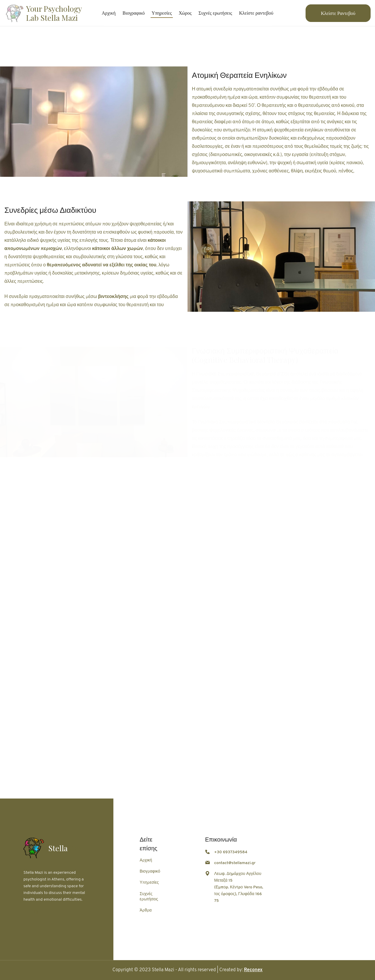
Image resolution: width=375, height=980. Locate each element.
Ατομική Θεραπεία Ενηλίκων (239, 75)
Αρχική (146, 860)
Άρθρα (146, 910)
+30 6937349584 (231, 852)
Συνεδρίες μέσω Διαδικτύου (50, 210)
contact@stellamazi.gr (235, 863)
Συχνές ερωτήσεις (149, 897)
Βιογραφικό (150, 872)
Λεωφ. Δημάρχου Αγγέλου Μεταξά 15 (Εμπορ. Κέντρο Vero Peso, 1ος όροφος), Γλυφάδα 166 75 (239, 887)
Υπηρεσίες (149, 883)
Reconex (253, 970)
